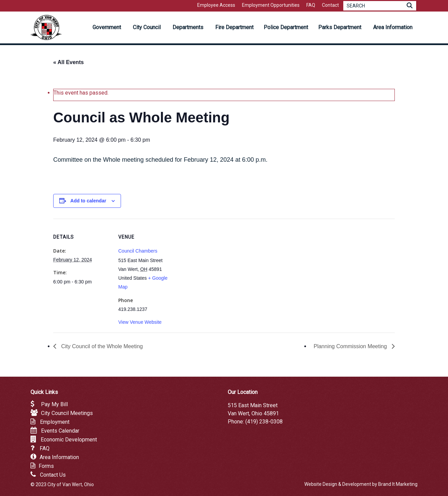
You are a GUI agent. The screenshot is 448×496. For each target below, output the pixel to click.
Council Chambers (138, 251)
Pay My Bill (54, 404)
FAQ (45, 448)
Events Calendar (60, 431)
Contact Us (53, 475)
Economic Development (69, 440)
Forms (46, 466)
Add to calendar (88, 201)
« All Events (68, 62)
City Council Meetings (67, 413)
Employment (55, 422)
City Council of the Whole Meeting (101, 346)
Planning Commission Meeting (351, 346)
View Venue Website (140, 322)
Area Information (59, 457)
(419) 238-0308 (264, 422)
